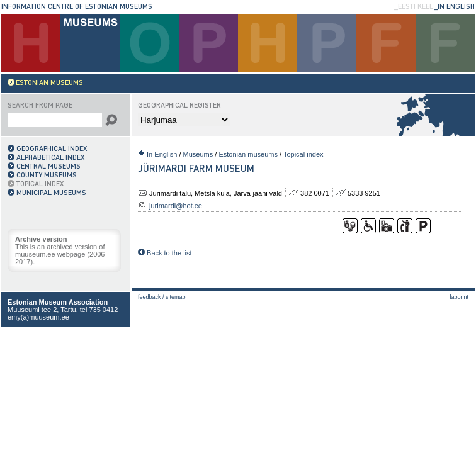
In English (162, 154)
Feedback (150, 297)
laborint (459, 297)
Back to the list (165, 253)
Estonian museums (248, 154)
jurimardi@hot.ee (176, 206)
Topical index (303, 154)
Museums (198, 154)
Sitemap (176, 297)
